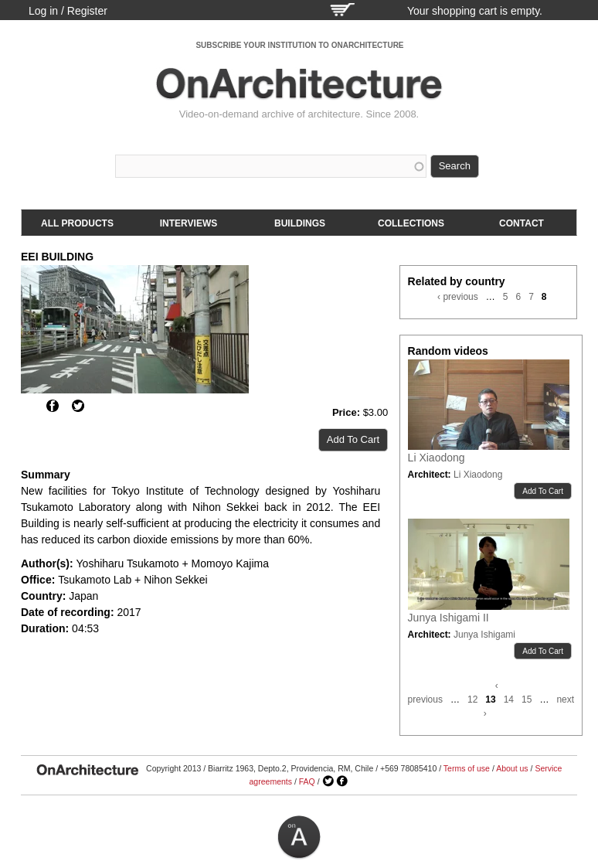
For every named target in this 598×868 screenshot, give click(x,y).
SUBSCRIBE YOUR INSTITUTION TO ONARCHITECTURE (299, 45)
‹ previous (458, 297)
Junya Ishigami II (448, 618)
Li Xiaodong (437, 458)
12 (472, 700)
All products (77, 223)
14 (509, 700)
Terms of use (467, 768)
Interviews (189, 223)
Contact (522, 223)
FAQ (307, 781)
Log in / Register (68, 11)
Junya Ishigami (484, 635)
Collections (411, 223)
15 (527, 700)
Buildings (300, 223)
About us (512, 768)
